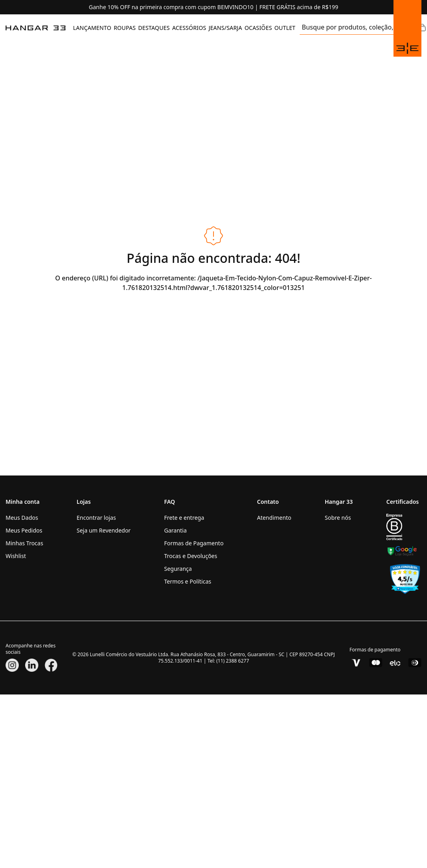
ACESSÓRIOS (189, 28)
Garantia (175, 530)
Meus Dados (22, 518)
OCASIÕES (258, 28)
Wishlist (16, 556)
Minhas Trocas (24, 543)
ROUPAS (125, 28)
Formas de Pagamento (194, 543)
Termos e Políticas (188, 581)
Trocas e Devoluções (191, 556)
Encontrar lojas (96, 518)
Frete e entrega (184, 518)
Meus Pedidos (24, 530)
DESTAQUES (154, 28)
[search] (347, 28)
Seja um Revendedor (104, 530)
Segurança (178, 569)
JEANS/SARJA (225, 28)
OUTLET (285, 28)
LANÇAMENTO (92, 28)
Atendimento (274, 518)
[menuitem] (92, 28)
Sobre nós (338, 518)
